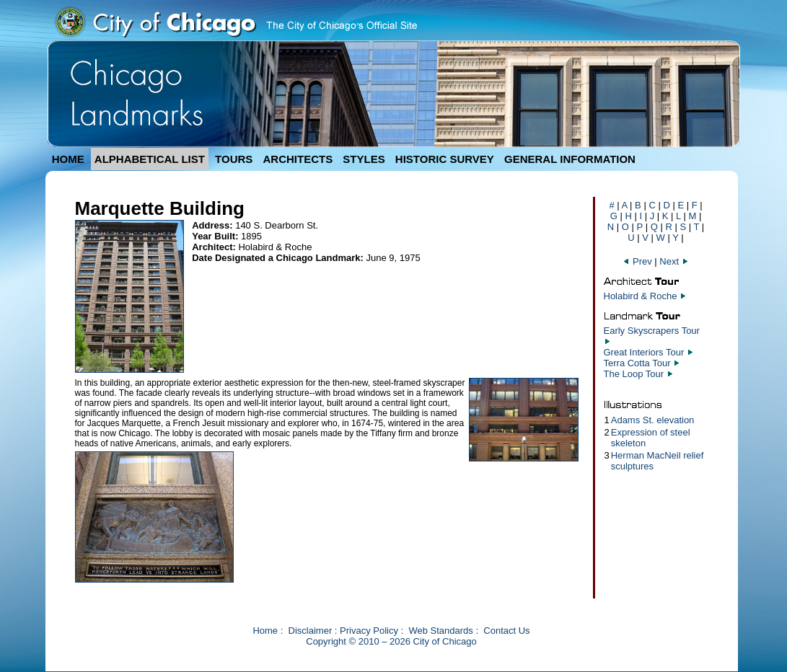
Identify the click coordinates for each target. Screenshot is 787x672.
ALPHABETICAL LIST (150, 159)
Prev (638, 261)
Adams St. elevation (653, 420)
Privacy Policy (369, 631)
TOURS (234, 159)
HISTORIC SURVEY (445, 159)
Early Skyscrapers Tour (652, 331)
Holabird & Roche (641, 296)
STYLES (364, 159)
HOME (68, 159)
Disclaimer (311, 631)
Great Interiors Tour (644, 352)
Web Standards (440, 631)
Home (265, 631)
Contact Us (506, 631)
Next (674, 261)
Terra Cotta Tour (637, 363)
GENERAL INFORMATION (570, 159)
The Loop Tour (634, 374)
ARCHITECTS (298, 159)
